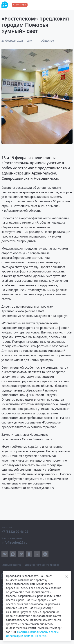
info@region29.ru (15, 542)
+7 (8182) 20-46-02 (15, 532)
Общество (47, 41)
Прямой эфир (20, 5)
